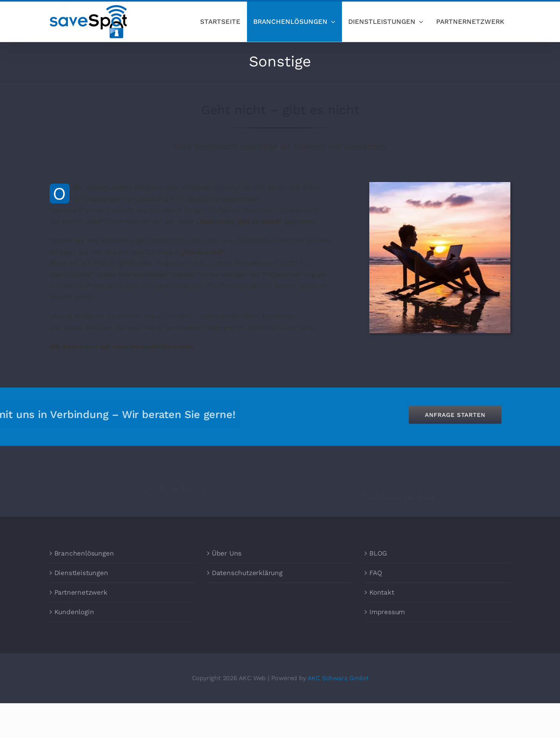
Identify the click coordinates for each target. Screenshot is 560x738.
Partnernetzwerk (81, 592)
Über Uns (227, 553)
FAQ (376, 573)
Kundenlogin (74, 612)
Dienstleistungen (81, 573)
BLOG (378, 553)
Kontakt (382, 592)
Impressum (387, 612)
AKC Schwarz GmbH (338, 678)
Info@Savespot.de (395, 494)
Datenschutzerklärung (247, 573)
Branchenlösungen (84, 553)
